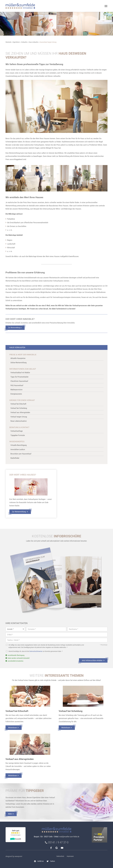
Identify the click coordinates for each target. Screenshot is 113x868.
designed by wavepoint (14, 856)
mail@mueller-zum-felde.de (69, 837)
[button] (39, 861)
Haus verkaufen (33, 42)
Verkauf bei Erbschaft (17, 711)
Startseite (8, 42)
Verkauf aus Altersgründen (20, 759)
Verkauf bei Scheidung (71, 711)
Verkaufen (24, 42)
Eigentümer (16, 42)
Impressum (70, 856)
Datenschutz (60, 856)
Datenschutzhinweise (36, 651)
